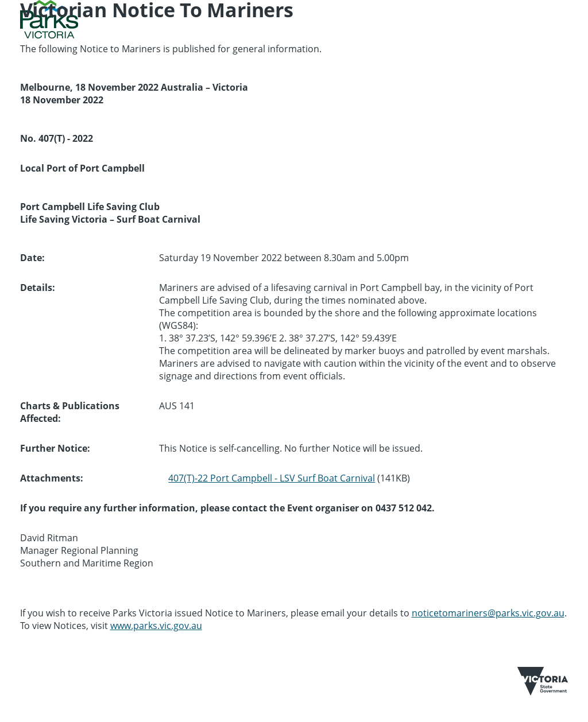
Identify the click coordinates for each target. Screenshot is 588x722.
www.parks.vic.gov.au (156, 626)
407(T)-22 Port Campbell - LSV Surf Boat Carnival (272, 478)
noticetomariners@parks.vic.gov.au (488, 613)
